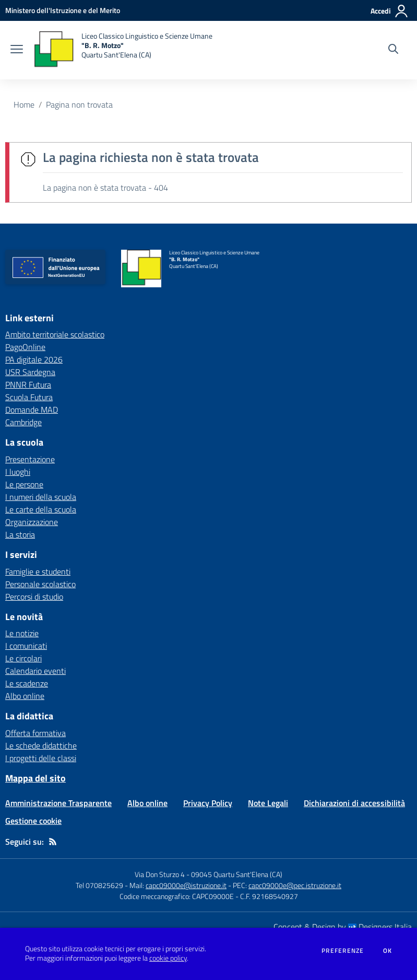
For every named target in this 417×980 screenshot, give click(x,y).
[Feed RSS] (53, 842)
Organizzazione (32, 522)
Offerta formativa (35, 733)
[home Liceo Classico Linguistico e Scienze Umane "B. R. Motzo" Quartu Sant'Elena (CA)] (123, 50)
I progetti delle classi (41, 758)
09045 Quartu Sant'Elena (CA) (237, 874)
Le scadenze (27, 683)
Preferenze (343, 951)
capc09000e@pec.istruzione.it (295, 885)
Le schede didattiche (41, 745)
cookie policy (168, 958)
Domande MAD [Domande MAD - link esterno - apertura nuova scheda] (32, 410)
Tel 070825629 (99, 885)
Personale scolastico (40, 584)
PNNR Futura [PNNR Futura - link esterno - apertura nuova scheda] (28, 384)
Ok (388, 951)
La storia (20, 534)
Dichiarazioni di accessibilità (354, 803)
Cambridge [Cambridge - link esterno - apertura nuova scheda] (23, 422)
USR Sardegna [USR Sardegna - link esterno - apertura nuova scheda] (30, 372)
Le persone (24, 484)
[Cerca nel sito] (393, 50)
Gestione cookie (33, 821)
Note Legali (268, 803)
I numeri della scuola (41, 497)
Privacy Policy (208, 803)
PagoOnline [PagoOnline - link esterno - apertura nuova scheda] (25, 347)
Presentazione (30, 459)
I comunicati (26, 646)
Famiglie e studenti (38, 571)
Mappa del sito (35, 778)
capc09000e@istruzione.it (186, 885)
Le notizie (22, 633)
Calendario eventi (35, 671)
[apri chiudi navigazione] (17, 50)
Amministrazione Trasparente (58, 803)
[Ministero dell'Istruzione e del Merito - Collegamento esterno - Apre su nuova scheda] (63, 10)
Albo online (25, 696)
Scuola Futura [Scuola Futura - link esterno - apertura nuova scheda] (29, 397)
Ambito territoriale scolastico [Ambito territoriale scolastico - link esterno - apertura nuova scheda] (55, 334)
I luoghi (18, 472)
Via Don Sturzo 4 (160, 874)
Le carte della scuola (41, 509)
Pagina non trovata (79, 104)
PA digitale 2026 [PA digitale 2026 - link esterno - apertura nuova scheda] (34, 359)
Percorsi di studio (34, 597)
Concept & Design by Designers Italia (343, 927)
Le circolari (23, 658)
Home (24, 104)
